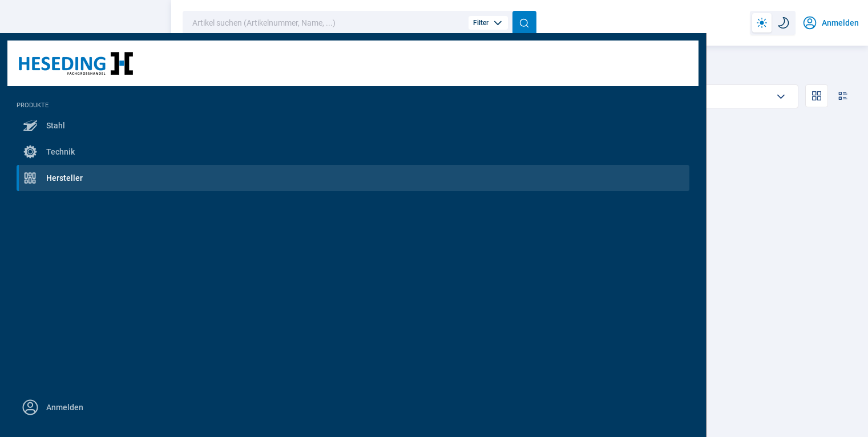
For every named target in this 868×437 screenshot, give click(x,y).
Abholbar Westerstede (330, 96)
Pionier (264, 68)
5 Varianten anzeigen (264, 343)
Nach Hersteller (209, 68)
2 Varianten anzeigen (434, 343)
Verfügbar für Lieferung (455, 96)
